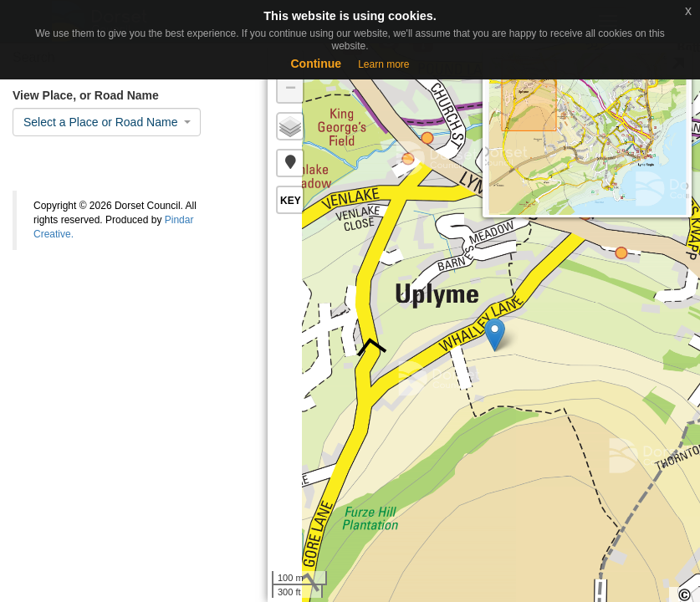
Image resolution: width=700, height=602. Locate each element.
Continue (316, 64)
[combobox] (107, 122)
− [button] (291, 89)
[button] (290, 163)
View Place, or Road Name (86, 95)
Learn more (383, 64)
